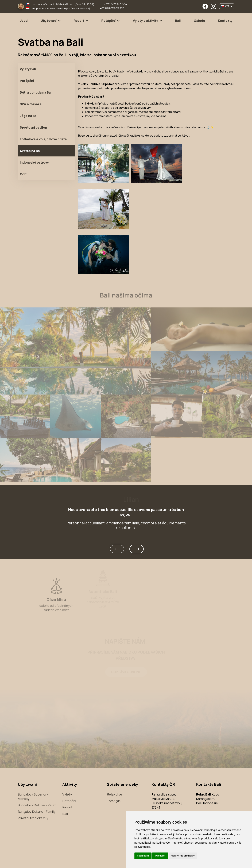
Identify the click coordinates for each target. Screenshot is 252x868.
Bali (178, 21)
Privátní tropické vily (33, 818)
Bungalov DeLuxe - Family (37, 812)
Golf (23, 174)
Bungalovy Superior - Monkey (33, 796)
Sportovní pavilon (33, 127)
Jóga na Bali (29, 116)
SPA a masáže (31, 104)
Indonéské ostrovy (34, 162)
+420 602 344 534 (115, 4)
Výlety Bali (28, 69)
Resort (79, 21)
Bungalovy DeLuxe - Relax (37, 805)
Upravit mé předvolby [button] (183, 856)
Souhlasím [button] (143, 856)
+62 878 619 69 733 (112, 8)
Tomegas (114, 801)
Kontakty (225, 21)
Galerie (199, 21)
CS (227, 6)
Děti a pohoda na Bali (36, 92)
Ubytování (49, 21)
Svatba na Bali (31, 151)
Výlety (67, 794)
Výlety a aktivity (146, 21)
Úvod (24, 21)
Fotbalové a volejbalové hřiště (43, 139)
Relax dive (115, 794)
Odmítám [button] (160, 856)
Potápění (108, 21)
